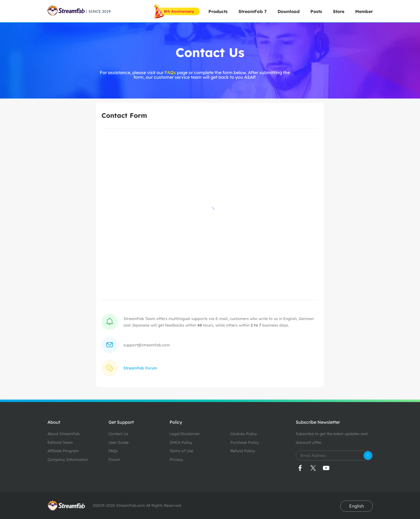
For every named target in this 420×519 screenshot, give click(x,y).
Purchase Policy (245, 442)
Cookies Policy (244, 434)
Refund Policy (243, 451)
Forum (114, 460)
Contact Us (118, 434)
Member (364, 11)
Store (339, 11)
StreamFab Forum (140, 368)
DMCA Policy (181, 442)
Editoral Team (60, 442)
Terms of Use (181, 451)
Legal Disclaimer (185, 434)
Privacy (176, 460)
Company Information (68, 460)
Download (289, 11)
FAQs (171, 72)
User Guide (119, 442)
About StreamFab (64, 434)
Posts (316, 11)
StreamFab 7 (253, 11)
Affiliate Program (63, 451)
